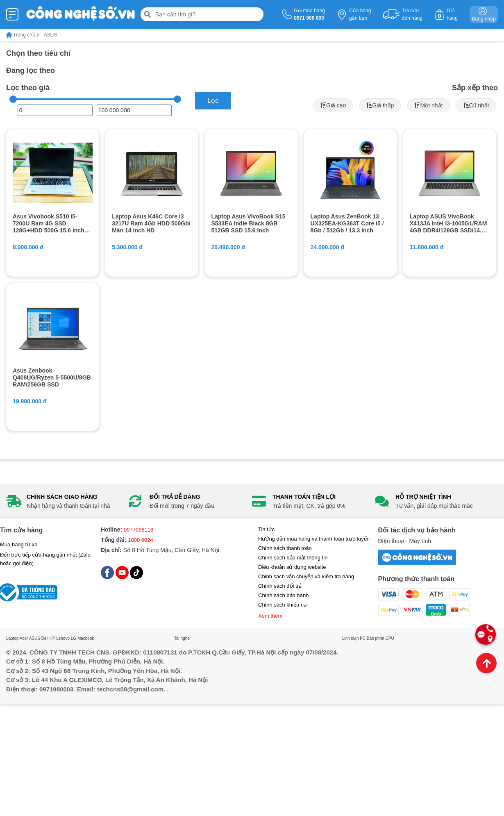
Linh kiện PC (354, 638)
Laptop (12, 638)
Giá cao (333, 105)
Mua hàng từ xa (19, 544)
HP (52, 638)
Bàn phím (376, 638)
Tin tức (266, 529)
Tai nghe (182, 638)
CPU (390, 638)
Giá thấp (380, 105)
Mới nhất (428, 105)
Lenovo (63, 638)
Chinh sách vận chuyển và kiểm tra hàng (306, 576)
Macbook (86, 638)
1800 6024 (140, 540)
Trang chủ (23, 35)
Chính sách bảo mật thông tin (293, 558)
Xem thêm (270, 616)
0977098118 (138, 530)
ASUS (35, 638)
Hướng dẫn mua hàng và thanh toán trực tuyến (314, 539)
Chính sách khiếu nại (283, 605)
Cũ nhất (476, 105)
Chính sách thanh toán (285, 548)
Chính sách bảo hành (283, 595)
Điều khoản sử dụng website (292, 567)
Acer (24, 638)
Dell (45, 638)
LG (74, 638)
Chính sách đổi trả (280, 586)
